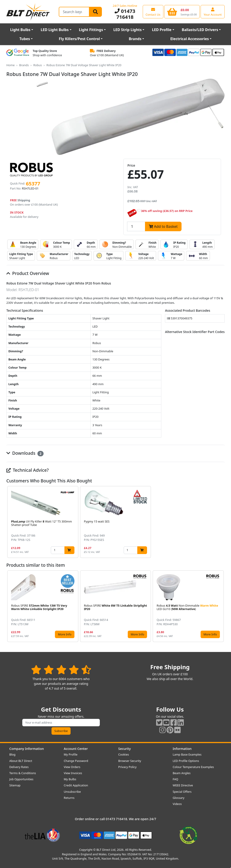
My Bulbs (70, 779)
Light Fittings (91, 30)
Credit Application (76, 785)
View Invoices (73, 773)
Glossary (179, 798)
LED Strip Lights (127, 30)
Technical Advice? (28, 470)
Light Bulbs (20, 30)
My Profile (71, 754)
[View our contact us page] (153, 12)
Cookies (124, 754)
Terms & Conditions (23, 773)
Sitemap (15, 785)
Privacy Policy (127, 767)
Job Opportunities (21, 779)
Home (10, 65)
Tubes (25, 39)
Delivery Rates (19, 767)
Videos (177, 804)
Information (182, 749)
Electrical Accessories (189, 39)
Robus (38, 65)
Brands (135, 39)
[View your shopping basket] (182, 12)
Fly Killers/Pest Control (79, 39)
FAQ (175, 779)
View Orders (72, 767)
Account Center (76, 749)
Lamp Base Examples (187, 754)
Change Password (76, 761)
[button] (221, 522)
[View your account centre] (213, 12)
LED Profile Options (186, 761)
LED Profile (162, 30)
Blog (12, 754)
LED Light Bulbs (55, 30)
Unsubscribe (72, 792)
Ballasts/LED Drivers (200, 30)
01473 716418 (125, 14)
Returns (69, 798)
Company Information (27, 749)
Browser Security (130, 761)
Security (124, 749)
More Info (65, 634)
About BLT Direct (21, 761)
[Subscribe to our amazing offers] (61, 723)
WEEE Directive (183, 785)
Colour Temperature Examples (193, 767)
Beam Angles (182, 773)
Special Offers (182, 792)
